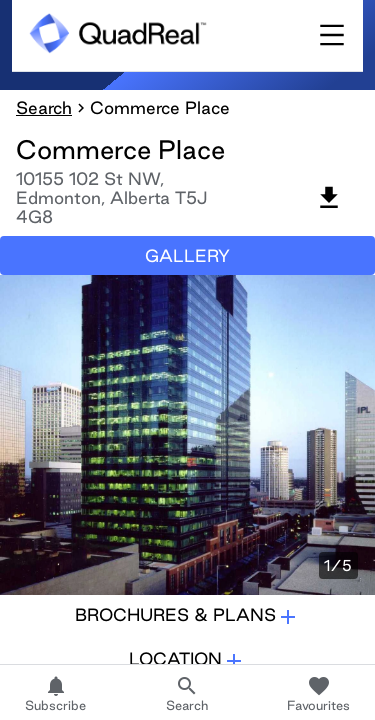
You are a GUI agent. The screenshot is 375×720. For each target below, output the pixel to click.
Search (44, 107)
